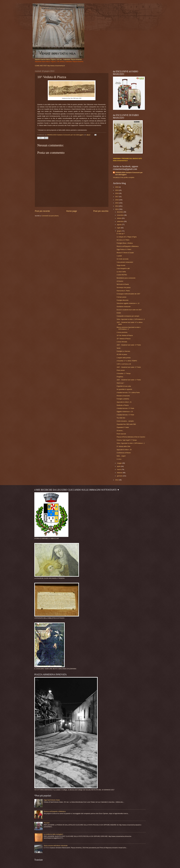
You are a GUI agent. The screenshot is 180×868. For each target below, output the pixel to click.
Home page (72, 211)
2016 (117, 200)
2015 (117, 203)
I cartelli (119, 256)
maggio (120, 463)
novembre (120, 215)
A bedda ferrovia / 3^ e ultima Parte (128, 392)
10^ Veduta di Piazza (124, 339)
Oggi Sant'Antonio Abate (52, 800)
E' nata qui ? (121, 234)
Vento (119, 348)
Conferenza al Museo (124, 453)
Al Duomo (120, 281)
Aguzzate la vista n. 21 (124, 402)
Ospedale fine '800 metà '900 (126, 424)
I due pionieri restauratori (125, 262)
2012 (117, 480)
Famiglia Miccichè (122, 300)
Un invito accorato (123, 259)
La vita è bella (121, 272)
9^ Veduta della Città (123, 446)
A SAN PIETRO (122, 275)
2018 (117, 193)
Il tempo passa (121, 297)
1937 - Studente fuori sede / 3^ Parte (129, 345)
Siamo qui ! (120, 383)
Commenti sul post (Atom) (50, 216)
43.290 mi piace (122, 354)
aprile (119, 466)
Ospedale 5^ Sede (123, 427)
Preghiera (120, 377)
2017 (117, 197)
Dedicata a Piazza (123, 405)
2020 (117, 187)
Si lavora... (120, 431)
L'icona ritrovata (122, 342)
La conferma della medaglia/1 (53, 834)
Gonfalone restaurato (124, 307)
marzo (119, 469)
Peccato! (47, 823)
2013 (117, 209)
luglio (119, 228)
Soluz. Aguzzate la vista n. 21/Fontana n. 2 (131, 319)
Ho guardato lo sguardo (124, 389)
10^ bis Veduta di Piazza (125, 335)
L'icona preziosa (122, 332)
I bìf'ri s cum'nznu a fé (124, 364)
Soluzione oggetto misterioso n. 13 (128, 303)
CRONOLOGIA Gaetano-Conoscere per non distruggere (129, 174)
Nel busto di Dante (123, 284)
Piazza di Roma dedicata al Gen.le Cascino (131, 437)
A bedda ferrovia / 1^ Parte (125, 415)
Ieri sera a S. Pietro (123, 240)
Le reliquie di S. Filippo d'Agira (127, 237)
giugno (119, 231)
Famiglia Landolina (123, 399)
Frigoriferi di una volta (124, 386)
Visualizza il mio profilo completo (124, 177)
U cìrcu (119, 459)
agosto (119, 225)
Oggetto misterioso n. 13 (125, 412)
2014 (117, 206)
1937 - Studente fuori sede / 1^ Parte (129, 380)
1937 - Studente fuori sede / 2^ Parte (129, 367)
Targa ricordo (121, 265)
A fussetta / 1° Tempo (124, 373)
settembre (120, 221)
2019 (117, 190)
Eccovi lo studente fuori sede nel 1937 (129, 310)
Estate (119, 313)
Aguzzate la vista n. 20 (124, 450)
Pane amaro (121, 370)
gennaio (120, 476)
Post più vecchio (101, 211)
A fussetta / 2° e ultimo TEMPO (127, 361)
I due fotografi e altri (123, 268)
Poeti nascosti (121, 434)
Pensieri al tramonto (123, 396)
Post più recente (42, 211)
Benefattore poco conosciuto (126, 278)
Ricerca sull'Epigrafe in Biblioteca (128, 246)
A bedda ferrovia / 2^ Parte (125, 408)
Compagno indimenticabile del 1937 (128, 294)
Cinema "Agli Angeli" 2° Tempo (127, 440)
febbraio (120, 473)
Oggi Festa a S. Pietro (124, 249)
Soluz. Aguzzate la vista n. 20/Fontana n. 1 (131, 443)
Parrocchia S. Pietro (123, 291)
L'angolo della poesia (124, 358)
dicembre (120, 212)
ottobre (120, 218)
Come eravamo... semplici (125, 421)
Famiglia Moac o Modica (125, 243)
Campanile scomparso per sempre (128, 316)
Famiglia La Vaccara (123, 351)
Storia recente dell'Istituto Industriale (56, 846)
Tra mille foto (121, 418)
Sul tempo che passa (124, 287)
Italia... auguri (121, 456)
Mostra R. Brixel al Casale (125, 253)
